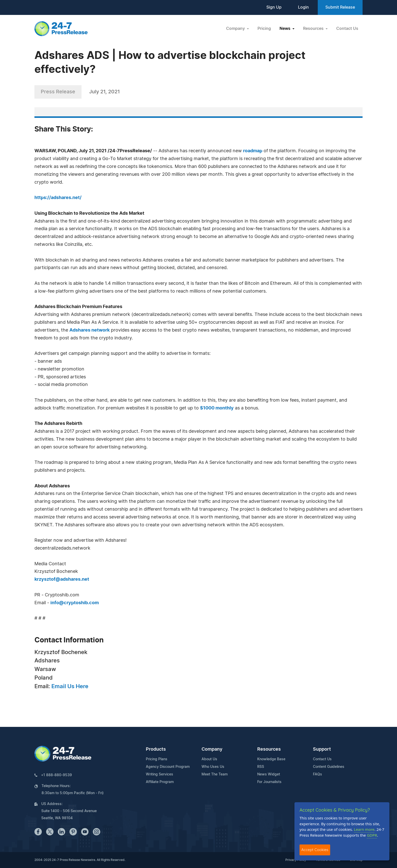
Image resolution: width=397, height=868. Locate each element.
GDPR (372, 835)
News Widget (269, 774)
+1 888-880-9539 (56, 775)
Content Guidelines (329, 767)
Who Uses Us (213, 767)
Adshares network (90, 330)
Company (212, 749)
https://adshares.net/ (58, 198)
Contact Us (347, 29)
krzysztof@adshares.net (62, 579)
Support (322, 749)
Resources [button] (314, 29)
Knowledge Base (271, 759)
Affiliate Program (160, 782)
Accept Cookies (315, 850)
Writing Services (160, 774)
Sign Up (274, 7)
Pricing (264, 29)
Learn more (364, 829)
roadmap (253, 151)
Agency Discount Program (168, 767)
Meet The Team (215, 774)
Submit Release (340, 7)
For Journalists (269, 782)
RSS (261, 767)
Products (156, 749)
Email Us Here (70, 686)
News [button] (285, 29)
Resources (269, 749)
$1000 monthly (217, 408)
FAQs (317, 774)
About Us (209, 759)
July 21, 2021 (104, 92)
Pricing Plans (157, 759)
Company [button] (236, 29)
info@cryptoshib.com (75, 603)
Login (303, 7)
